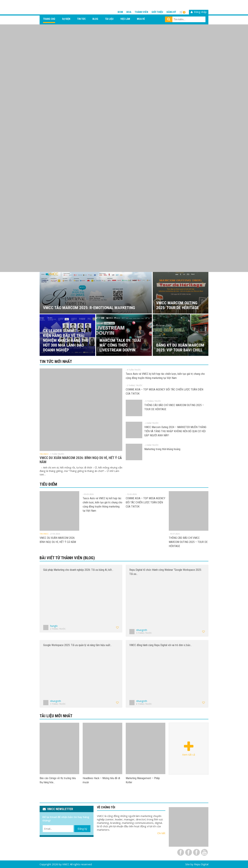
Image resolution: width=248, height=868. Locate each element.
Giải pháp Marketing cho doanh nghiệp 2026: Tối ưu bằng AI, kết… (78, 570)
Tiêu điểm (48, 484)
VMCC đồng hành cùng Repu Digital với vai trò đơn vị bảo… (161, 645)
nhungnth (142, 630)
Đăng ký (171, 12)
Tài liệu (109, 19)
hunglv (54, 626)
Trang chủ (49, 19)
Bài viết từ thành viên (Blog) (67, 558)
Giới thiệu (157, 12)
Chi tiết (161, 833)
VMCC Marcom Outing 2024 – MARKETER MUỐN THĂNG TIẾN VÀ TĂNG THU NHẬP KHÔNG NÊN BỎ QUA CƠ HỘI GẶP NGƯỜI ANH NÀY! (175, 431)
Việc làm (125, 19)
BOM (120, 12)
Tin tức (81, 19)
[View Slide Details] (124, 148)
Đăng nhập (199, 12)
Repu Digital (201, 864)
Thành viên (141, 12)
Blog (95, 19)
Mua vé (141, 19)
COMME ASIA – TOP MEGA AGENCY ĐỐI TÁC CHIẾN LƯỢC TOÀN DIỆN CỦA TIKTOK (146, 502)
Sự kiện (66, 19)
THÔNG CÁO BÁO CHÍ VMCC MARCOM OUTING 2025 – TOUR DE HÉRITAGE (188, 542)
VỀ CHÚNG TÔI (106, 807)
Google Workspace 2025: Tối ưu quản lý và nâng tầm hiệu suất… (77, 645)
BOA (129, 12)
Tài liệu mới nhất (56, 716)
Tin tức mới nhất (56, 362)
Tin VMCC (44, 454)
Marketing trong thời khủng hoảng (162, 449)
